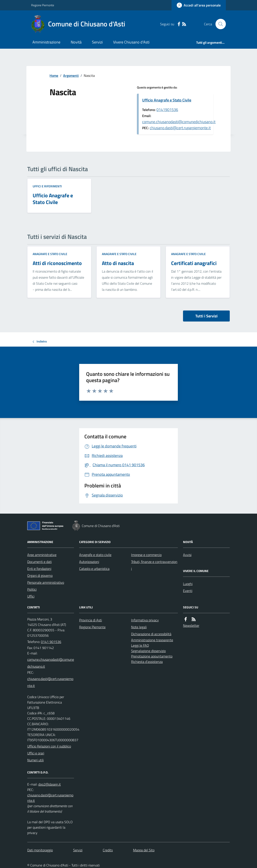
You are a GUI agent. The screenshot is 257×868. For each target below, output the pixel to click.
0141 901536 (51, 642)
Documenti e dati (39, 562)
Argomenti (71, 76)
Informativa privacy (145, 620)
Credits (108, 850)
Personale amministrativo (46, 582)
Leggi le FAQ (140, 645)
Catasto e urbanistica (94, 569)
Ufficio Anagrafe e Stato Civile (167, 100)
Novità (76, 42)
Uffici (31, 596)
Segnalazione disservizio (148, 651)
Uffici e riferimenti (47, 186)
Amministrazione (46, 42)
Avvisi (187, 555)
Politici (32, 589)
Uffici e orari (36, 753)
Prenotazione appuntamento (152, 656)
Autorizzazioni (89, 562)
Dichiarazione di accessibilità (151, 634)
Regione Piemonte (43, 5)
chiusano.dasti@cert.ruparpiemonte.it (180, 128)
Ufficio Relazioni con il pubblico (49, 746)
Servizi (97, 42)
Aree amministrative (42, 555)
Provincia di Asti (91, 620)
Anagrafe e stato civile (50, 254)
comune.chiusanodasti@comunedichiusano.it (179, 122)
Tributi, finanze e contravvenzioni (154, 565)
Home (54, 76)
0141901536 (167, 110)
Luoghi (188, 584)
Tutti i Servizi (206, 316)
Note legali (139, 627)
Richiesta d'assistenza (147, 662)
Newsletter (191, 625)
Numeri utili (35, 760)
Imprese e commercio (146, 555)
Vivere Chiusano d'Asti (131, 42)
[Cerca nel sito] (219, 24)
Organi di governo (40, 575)
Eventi (188, 591)
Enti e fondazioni (39, 569)
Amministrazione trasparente (152, 640)
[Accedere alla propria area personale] (199, 5)
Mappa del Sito (144, 850)
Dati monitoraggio (40, 850)
